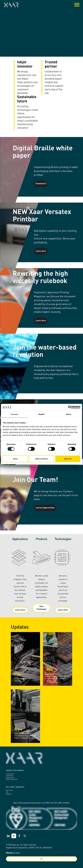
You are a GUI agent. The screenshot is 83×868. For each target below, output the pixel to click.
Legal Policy (9, 776)
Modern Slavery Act (12, 779)
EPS (7, 792)
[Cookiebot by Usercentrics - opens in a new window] (70, 407)
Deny (15, 459)
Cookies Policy (10, 778)
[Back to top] (41, 859)
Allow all (68, 459)
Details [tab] (41, 414)
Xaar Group (9, 790)
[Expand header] (79, 5)
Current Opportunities (45, 508)
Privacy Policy (10, 774)
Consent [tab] (14, 414)
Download (41, 184)
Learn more (41, 251)
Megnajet (9, 794)
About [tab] (68, 414)
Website (9, 853)
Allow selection (41, 459)
